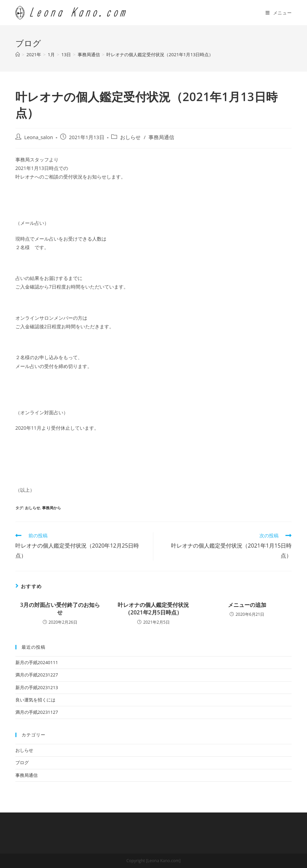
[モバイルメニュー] (279, 13)
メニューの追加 (247, 605)
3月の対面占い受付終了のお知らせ (60, 609)
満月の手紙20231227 (37, 675)
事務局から (52, 508)
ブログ (22, 762)
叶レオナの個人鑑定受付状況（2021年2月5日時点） (153, 609)
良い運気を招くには (35, 700)
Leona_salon (39, 137)
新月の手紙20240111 (37, 662)
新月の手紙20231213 (37, 687)
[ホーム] (18, 54)
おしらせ (130, 137)
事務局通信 (161, 137)
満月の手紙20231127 (37, 712)
